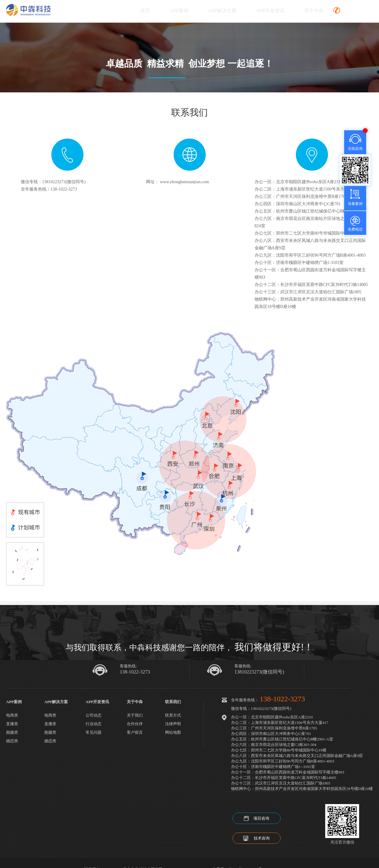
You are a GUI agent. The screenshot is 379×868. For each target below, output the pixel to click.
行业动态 (94, 724)
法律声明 (173, 724)
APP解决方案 (222, 11)
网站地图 (173, 732)
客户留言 (135, 732)
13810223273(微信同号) (259, 672)
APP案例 (179, 11)
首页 (145, 11)
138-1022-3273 (135, 672)
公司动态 (94, 715)
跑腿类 (12, 732)
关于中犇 (314, 11)
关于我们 (135, 715)
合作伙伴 (135, 724)
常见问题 (94, 732)
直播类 (12, 724)
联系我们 (173, 702)
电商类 (12, 715)
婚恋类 (12, 741)
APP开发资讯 (270, 11)
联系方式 (173, 715)
